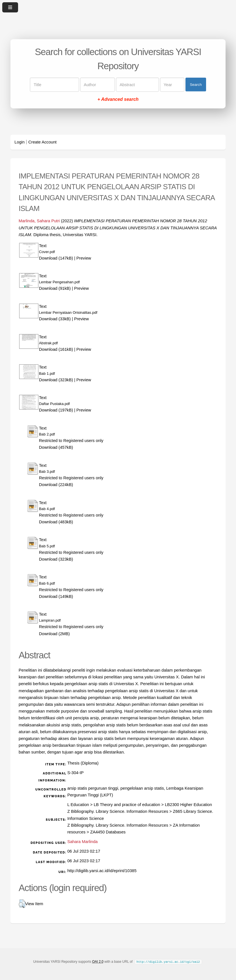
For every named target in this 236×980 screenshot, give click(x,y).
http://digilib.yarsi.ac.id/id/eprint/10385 (102, 871)
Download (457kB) (56, 447)
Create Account (42, 142)
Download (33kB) (55, 319)
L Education (78, 805)
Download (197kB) (56, 410)
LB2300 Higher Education (188, 805)
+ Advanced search (118, 99)
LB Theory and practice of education (127, 805)
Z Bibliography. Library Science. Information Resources (118, 811)
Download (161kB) (56, 349)
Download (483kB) (56, 522)
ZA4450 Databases (108, 832)
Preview (84, 258)
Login (19, 142)
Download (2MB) (54, 634)
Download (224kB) (56, 485)
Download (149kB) (56, 596)
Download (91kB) (55, 288)
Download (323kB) (56, 380)
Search (196, 85)
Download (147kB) (56, 258)
